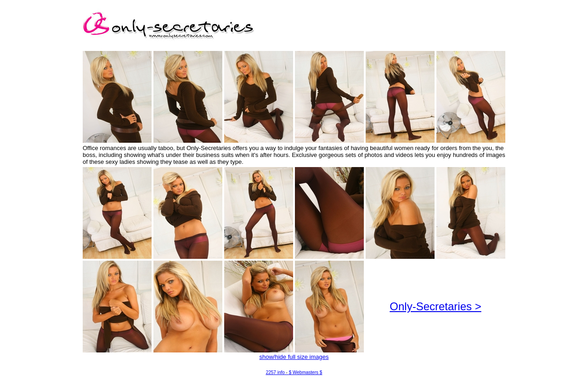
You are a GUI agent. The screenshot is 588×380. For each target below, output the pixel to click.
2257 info (275, 372)
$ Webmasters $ (306, 372)
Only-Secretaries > (435, 306)
